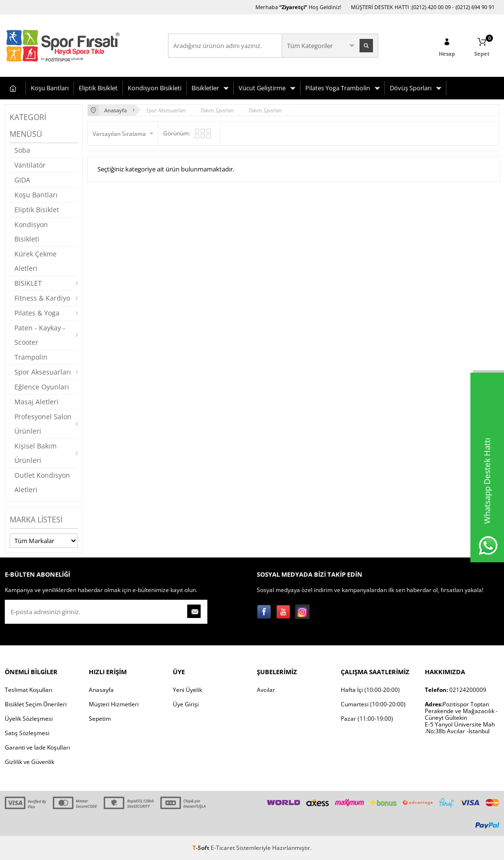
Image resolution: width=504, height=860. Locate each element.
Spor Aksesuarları (43, 372)
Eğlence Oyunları (42, 387)
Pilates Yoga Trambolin (338, 88)
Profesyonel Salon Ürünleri (43, 424)
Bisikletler (205, 88)
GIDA (22, 180)
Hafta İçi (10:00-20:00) (370, 690)
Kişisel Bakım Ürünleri (36, 453)
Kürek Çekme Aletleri (36, 261)
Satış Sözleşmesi (27, 733)
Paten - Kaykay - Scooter (40, 335)
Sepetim (100, 719)
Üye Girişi (186, 704)
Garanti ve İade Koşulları (37, 747)
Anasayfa (101, 690)
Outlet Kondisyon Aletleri (42, 482)
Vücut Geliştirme (262, 88)
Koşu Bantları (50, 88)
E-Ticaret (223, 848)
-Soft (202, 848)
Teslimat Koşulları (29, 690)
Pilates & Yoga (37, 313)
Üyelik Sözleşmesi (29, 719)
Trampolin (31, 357)
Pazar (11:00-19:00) (367, 719)
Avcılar (266, 690)
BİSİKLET (28, 283)
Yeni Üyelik (187, 690)
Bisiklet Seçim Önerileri (36, 704)
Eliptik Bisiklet (98, 88)
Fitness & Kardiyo (42, 298)
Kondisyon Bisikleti (155, 88)
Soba (22, 150)
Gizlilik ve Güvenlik (30, 762)
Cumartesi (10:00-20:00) (373, 704)
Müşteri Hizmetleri (114, 704)
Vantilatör (30, 165)
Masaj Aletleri (36, 402)
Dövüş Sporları (411, 88)
